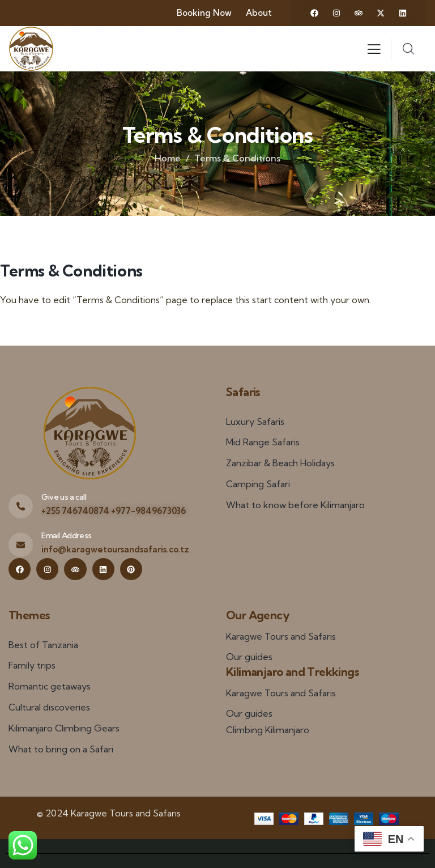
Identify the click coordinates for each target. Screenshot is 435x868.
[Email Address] (21, 545)
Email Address (67, 535)
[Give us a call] (21, 506)
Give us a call (64, 497)
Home (168, 158)
